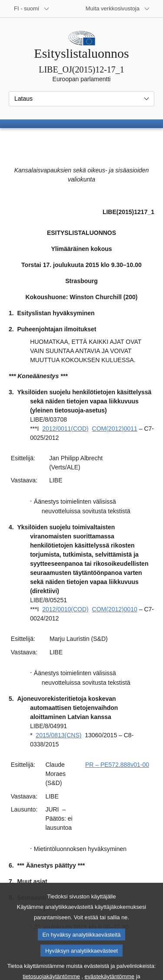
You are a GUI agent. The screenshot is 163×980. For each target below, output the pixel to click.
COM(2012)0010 (115, 609)
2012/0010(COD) (65, 609)
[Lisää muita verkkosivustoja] (118, 9)
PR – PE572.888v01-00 (117, 765)
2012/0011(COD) (65, 429)
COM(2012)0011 (115, 429)
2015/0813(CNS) (58, 735)
